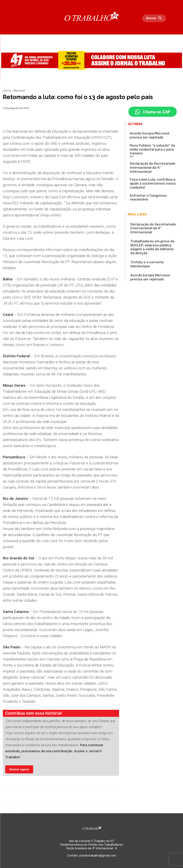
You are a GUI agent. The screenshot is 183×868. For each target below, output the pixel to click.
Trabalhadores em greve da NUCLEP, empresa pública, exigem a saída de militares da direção (151, 210)
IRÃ (132, 147)
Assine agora (19, 769)
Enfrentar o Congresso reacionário (150, 173)
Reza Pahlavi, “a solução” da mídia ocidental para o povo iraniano (155, 144)
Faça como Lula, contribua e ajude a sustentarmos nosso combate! (150, 165)
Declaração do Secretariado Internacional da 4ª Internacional (149, 198)
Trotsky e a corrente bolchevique (149, 220)
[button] (155, 18)
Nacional (19, 91)
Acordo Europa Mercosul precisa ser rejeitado (150, 134)
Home (7, 91)
